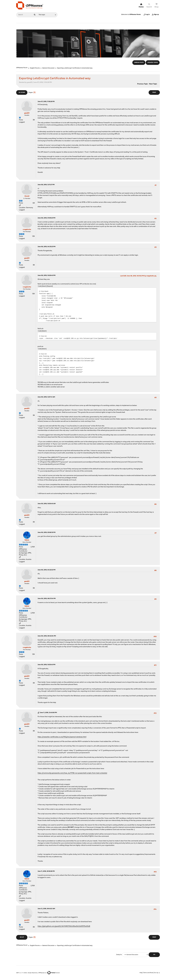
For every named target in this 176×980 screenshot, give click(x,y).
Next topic (153, 84)
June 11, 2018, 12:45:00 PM (48, 713)
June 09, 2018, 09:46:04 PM (47, 636)
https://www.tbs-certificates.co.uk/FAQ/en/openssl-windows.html (62, 737)
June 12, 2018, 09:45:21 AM (46, 909)
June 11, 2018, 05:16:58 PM (46, 871)
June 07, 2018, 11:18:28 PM (46, 102)
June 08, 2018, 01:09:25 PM (46, 218)
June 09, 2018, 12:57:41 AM (46, 397)
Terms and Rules (148, 973)
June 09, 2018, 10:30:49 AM (47, 504)
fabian (27, 540)
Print (154, 92)
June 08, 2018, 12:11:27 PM (46, 185)
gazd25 (27, 113)
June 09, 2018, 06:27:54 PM (47, 599)
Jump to (119, 955)
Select (44, 286)
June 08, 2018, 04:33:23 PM (47, 247)
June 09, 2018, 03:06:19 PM (47, 532)
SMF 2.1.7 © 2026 (21, 973)
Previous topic (143, 84)
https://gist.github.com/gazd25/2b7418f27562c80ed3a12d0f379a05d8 (64, 926)
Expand (50, 286)
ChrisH (27, 196)
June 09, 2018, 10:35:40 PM (46, 665)
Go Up (22, 937)
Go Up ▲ (157, 973)
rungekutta (27, 230)
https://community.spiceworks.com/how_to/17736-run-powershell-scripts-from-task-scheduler (72, 773)
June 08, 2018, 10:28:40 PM (47, 275)
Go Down (22, 92)
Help (141, 973)
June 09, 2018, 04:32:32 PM (47, 570)
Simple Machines (33, 973)
